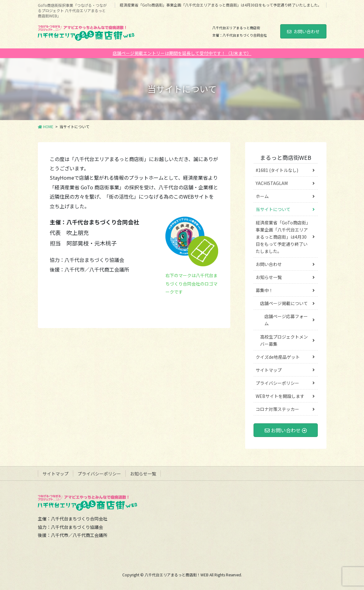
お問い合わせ (303, 31)
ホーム (262, 196)
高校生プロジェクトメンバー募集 (284, 340)
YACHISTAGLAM (272, 183)
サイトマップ (269, 370)
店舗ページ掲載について (284, 303)
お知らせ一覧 (269, 277)
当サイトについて (273, 209)
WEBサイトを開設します (280, 396)
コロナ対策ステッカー (277, 409)
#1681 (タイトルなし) (277, 170)
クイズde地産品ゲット (278, 357)
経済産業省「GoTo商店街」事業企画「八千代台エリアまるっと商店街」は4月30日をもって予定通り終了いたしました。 (221, 5)
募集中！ (264, 290)
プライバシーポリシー (277, 383)
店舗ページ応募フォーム (286, 320)
